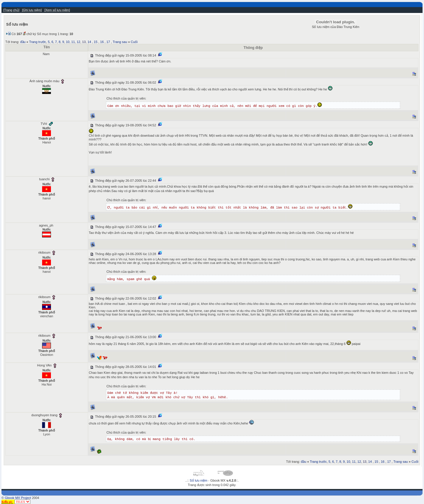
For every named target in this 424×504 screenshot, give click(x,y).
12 (78, 42)
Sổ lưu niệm (198, 480)
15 (96, 42)
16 (102, 42)
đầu (23, 42)
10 (68, 42)
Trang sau (120, 42)
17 (108, 42)
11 (73, 42)
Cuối (134, 42)
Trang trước (38, 42)
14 (89, 42)
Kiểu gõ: (7, 502)
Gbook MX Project (18, 498)
